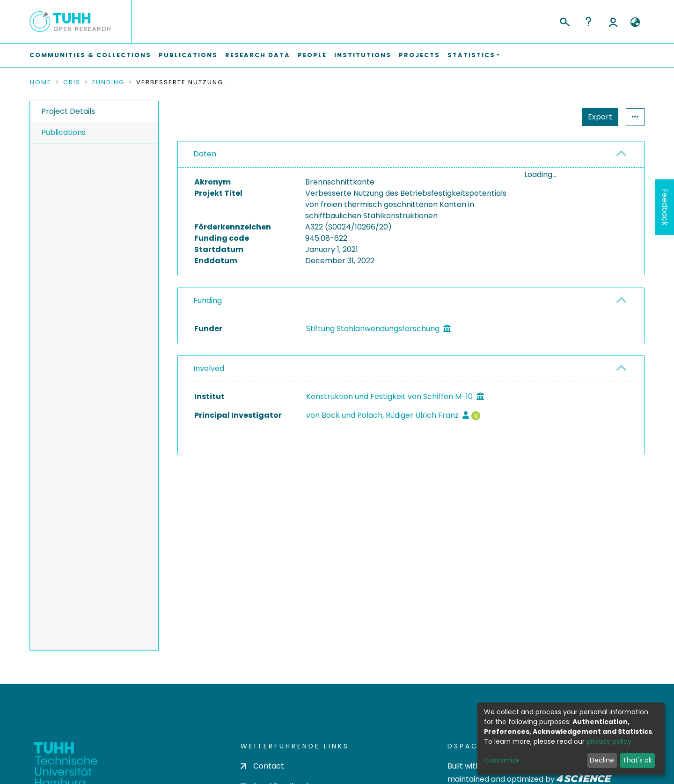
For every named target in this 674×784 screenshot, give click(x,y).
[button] (635, 22)
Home (41, 82)
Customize (502, 760)
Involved (209, 368)
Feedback (665, 207)
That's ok (637, 760)
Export (600, 117)
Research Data (258, 55)
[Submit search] (564, 21)
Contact (262, 766)
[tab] (411, 155)
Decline (602, 760)
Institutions (363, 55)
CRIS (72, 82)
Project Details (68, 111)
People (312, 55)
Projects (419, 55)
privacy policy (609, 741)
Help (588, 22)
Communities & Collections (90, 55)
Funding (108, 82)
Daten (205, 154)
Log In (613, 22)
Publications (188, 55)
